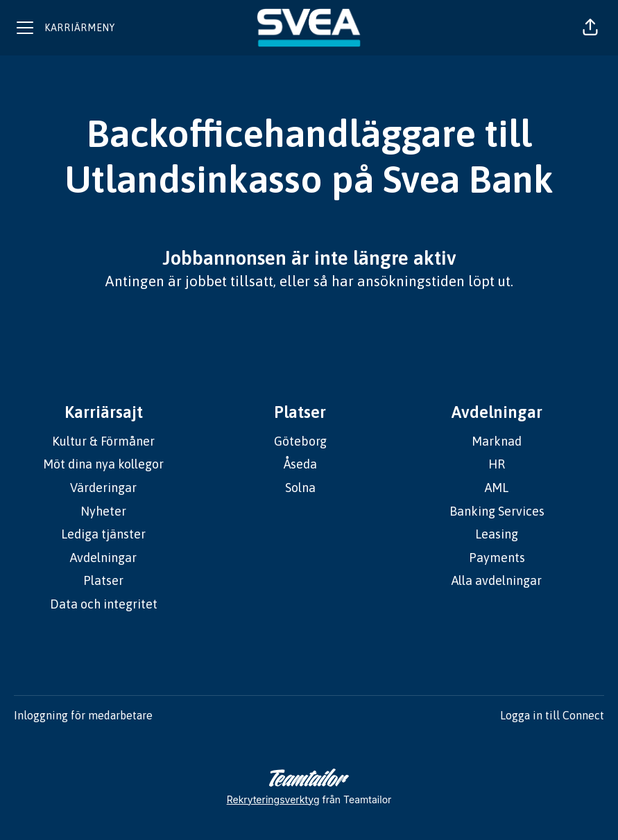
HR (497, 464)
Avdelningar (103, 558)
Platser (103, 580)
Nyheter (103, 511)
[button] (590, 28)
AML (497, 488)
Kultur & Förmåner (103, 441)
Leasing (497, 534)
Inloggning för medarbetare (83, 715)
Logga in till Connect (552, 715)
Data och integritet (104, 604)
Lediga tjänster (103, 534)
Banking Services (497, 511)
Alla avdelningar (497, 580)
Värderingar (103, 488)
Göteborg (300, 441)
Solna (300, 488)
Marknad (497, 441)
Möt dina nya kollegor (103, 464)
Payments (497, 558)
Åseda (300, 464)
